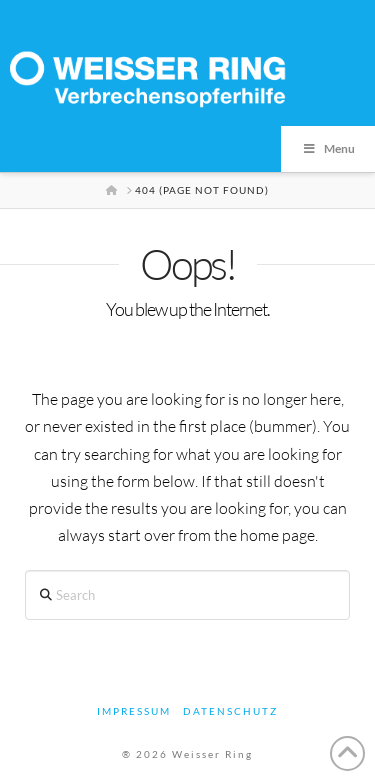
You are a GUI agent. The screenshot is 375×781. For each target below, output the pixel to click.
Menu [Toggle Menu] (328, 148)
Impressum (134, 711)
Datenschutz (230, 711)
